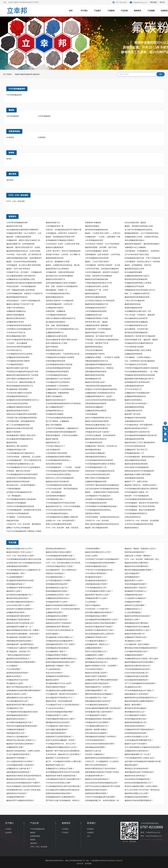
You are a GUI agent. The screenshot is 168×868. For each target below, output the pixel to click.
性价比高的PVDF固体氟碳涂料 (137, 467)
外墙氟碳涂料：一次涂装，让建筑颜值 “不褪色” (104, 237)
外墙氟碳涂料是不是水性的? (17, 680)
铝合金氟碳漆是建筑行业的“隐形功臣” (21, 276)
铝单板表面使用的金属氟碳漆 (136, 322)
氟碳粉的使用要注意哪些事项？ (137, 563)
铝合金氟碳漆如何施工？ (56, 577)
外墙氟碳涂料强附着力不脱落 (97, 318)
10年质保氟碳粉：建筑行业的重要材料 (140, 510)
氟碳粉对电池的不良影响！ (96, 332)
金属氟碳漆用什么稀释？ (95, 655)
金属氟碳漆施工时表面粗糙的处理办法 (100, 393)
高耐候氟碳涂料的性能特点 (96, 457)
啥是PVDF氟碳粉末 (93, 605)
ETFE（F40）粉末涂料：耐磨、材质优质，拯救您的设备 (65, 528)
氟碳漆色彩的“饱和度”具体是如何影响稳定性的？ (25, 776)
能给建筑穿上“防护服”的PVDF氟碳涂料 (140, 336)
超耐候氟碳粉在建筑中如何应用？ (98, 701)
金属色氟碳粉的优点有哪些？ (57, 616)
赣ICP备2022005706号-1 (55, 861)
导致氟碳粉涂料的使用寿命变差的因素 (140, 375)
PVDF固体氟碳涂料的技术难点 (58, 293)
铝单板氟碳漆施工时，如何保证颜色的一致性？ (104, 800)
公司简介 (8, 829)
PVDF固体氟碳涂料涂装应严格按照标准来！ (63, 471)
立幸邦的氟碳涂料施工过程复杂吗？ (21, 765)
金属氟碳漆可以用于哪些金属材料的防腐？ (102, 680)
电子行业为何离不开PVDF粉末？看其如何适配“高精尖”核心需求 (143, 790)
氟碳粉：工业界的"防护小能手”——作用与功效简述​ (104, 233)
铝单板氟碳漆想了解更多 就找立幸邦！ (22, 435)
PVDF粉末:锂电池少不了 (55, 446)
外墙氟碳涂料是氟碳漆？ (16, 729)
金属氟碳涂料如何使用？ (16, 612)
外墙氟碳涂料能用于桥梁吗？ (57, 655)
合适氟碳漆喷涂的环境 (133, 411)
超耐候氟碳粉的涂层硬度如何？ (19, 772)
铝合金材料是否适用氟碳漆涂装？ (138, 779)
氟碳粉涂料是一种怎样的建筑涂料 (59, 701)
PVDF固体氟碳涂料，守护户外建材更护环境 (24, 460)
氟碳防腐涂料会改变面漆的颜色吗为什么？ (141, 698)
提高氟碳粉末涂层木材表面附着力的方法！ (23, 400)
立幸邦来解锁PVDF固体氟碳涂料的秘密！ (102, 506)
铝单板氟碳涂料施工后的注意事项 (138, 350)
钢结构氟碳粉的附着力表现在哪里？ (99, 719)
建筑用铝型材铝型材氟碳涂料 (136, 279)
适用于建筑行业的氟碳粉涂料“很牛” (20, 379)
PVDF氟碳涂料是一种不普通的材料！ (139, 425)
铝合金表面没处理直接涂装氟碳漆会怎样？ (102, 783)
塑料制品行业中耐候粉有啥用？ (137, 768)
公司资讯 (65, 829)
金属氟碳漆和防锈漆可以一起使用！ (99, 396)
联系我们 (90, 829)
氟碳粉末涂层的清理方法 (56, 279)
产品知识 (65, 833)
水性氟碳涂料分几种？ (15, 708)
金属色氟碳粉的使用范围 (134, 439)
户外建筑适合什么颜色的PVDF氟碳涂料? (23, 648)
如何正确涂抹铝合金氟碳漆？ (97, 733)
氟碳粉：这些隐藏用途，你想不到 (138, 265)
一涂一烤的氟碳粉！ (14, 496)
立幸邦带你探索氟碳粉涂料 (17, 222)
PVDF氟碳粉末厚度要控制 (56, 315)
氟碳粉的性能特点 (132, 528)
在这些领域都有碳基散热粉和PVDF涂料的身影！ (65, 403)
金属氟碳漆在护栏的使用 (134, 286)
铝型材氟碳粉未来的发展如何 (57, 648)
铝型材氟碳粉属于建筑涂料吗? (18, 616)
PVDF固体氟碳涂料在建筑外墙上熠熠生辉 (141, 489)
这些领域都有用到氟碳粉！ (56, 496)
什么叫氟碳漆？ (13, 666)
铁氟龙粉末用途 (13, 521)
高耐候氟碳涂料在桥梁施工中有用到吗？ (101, 737)
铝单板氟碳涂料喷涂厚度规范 (57, 372)
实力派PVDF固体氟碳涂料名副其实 (139, 230)
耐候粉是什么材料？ (133, 619)
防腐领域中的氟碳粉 (93, 222)
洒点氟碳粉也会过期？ (133, 687)
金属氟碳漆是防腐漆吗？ (134, 655)
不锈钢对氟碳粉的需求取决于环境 (98, 283)
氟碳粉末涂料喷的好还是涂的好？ (138, 616)
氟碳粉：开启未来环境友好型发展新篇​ (21, 262)
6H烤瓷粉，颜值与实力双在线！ (19, 471)
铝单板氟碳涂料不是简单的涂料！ (138, 382)
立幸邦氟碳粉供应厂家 (55, 226)
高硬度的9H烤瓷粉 (92, 513)
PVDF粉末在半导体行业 (16, 332)
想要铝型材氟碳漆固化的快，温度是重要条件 (24, 258)
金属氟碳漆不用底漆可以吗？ (97, 637)
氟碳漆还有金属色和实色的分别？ (138, 666)
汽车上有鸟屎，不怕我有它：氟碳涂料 (140, 315)
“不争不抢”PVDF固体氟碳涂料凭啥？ (100, 570)
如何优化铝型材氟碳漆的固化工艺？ (139, 783)
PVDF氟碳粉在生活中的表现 (136, 364)
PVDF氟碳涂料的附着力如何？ (137, 651)
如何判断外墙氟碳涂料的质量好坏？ (21, 602)
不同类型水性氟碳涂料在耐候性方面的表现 (141, 368)
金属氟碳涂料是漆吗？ (55, 612)
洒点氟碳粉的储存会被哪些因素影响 (60, 690)
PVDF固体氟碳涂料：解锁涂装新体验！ (140, 457)
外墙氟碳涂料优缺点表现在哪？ (137, 676)
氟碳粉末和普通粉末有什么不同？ (20, 549)
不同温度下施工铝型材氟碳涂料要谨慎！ (22, 418)
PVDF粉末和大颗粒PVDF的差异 (19, 393)
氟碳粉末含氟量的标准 (55, 247)
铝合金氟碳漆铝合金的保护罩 (136, 318)
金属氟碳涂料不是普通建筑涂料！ (138, 393)
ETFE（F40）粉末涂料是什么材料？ (21, 556)
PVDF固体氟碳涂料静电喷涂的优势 (139, 499)
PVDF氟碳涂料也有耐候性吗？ (97, 705)
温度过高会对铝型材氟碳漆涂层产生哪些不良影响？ (25, 783)
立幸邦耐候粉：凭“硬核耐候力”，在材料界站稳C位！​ (143, 251)
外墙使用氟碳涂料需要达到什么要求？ (61, 719)
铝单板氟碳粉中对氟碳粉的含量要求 (60, 240)
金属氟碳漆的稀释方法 (55, 332)
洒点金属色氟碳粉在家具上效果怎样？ (100, 634)
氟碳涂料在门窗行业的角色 (17, 446)
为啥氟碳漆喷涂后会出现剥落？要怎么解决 (141, 659)
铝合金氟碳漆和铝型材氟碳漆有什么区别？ (102, 619)
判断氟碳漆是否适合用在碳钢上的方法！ (141, 290)
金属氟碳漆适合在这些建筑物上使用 (21, 279)
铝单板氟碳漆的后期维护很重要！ (59, 457)
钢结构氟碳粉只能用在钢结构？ (19, 619)
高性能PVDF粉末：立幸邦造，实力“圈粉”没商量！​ (65, 254)
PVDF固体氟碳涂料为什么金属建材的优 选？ (24, 570)
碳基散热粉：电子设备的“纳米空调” (99, 336)
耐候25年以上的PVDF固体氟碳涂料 (60, 478)
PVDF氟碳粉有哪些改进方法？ (97, 726)
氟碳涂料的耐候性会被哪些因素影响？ (140, 701)
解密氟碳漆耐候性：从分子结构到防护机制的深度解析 (143, 233)
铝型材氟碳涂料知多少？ (16, 584)
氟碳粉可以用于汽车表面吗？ (136, 744)
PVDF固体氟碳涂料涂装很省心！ (59, 460)
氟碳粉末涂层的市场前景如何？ (98, 683)
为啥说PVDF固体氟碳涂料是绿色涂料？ (61, 559)
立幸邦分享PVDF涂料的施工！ (137, 403)
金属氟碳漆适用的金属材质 (96, 411)
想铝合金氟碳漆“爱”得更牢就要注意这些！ (62, 340)
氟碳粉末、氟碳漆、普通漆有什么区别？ (141, 549)
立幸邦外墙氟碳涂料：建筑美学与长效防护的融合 (104, 272)
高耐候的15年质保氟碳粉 (16, 503)
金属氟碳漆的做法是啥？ (134, 595)
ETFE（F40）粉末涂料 (18, 195)
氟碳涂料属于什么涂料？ (134, 580)
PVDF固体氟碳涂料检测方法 (136, 513)
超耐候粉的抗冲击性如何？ (17, 793)
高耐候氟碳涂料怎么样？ (16, 733)
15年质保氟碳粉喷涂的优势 (96, 503)
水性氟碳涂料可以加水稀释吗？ (98, 722)
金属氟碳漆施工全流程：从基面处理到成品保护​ (143, 237)
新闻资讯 (138, 11)
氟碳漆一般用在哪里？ (133, 705)
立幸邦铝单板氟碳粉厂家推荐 (97, 251)
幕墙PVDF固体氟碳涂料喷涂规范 (59, 524)
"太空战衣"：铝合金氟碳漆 (17, 343)
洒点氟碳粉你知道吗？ (94, 577)
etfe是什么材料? (92, 556)
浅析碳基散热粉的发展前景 (96, 403)
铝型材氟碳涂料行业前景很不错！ (138, 432)
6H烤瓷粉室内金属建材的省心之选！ (21, 464)
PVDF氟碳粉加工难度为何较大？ (59, 726)
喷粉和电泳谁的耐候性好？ (56, 549)
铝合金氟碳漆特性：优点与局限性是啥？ (62, 570)
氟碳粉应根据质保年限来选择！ (19, 481)
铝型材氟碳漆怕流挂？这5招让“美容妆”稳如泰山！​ (25, 790)
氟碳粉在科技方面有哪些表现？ (137, 566)
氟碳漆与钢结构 (52, 439)
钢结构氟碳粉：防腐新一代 (56, 290)
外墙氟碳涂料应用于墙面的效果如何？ (140, 729)
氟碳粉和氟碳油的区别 (55, 297)
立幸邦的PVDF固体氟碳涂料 (18, 513)
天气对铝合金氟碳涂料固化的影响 (59, 418)
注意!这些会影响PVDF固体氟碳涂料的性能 (102, 489)
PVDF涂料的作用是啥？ (95, 669)
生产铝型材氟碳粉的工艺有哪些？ (59, 580)
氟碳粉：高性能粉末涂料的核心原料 (139, 226)
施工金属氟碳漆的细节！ (56, 407)
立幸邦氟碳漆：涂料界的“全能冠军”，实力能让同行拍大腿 (104, 265)
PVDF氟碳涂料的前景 (94, 442)
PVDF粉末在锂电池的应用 (135, 446)
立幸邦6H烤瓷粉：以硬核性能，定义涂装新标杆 (25, 457)
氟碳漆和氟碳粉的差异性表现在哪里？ (140, 662)
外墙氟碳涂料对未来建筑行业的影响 (60, 357)
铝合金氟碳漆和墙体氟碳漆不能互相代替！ (141, 435)
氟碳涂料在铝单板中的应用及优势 (20, 428)
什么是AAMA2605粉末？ (56, 708)
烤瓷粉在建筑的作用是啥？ (56, 687)
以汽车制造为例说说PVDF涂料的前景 (100, 301)
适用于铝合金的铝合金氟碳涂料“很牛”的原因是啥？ (104, 786)
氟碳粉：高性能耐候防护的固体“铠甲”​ (61, 237)
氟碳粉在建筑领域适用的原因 (136, 464)
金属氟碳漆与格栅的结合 (16, 311)
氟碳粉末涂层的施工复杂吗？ (97, 673)
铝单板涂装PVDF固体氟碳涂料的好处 (21, 478)
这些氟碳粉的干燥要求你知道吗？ (20, 588)
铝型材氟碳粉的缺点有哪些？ (97, 616)
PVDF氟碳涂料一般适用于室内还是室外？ (62, 694)
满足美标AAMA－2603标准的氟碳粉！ (22, 485)
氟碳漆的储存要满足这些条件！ (137, 428)
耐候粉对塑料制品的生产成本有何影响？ (101, 768)
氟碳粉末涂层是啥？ (14, 676)
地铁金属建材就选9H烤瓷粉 (135, 460)
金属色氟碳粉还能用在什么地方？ (138, 630)
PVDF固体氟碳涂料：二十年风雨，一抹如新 (63, 467)
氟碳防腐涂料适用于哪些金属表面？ (21, 705)
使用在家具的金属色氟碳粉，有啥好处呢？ (23, 634)
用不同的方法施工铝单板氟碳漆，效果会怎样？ (64, 800)
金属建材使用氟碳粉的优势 (96, 481)
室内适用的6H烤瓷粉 (54, 464)
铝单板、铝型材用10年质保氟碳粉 (99, 276)
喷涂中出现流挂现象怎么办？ (97, 651)
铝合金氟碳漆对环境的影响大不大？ (60, 698)
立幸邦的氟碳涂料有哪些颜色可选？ (139, 740)
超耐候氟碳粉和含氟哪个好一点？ (20, 627)
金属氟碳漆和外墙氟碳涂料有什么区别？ (62, 747)
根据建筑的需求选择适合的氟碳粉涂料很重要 (24, 283)
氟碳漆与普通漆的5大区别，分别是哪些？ (102, 666)
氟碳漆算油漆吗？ (132, 765)
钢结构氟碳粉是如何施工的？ (97, 662)
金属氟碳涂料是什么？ (133, 609)
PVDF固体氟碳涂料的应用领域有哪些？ (101, 563)
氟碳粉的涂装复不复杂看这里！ (58, 481)
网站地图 (153, 2)
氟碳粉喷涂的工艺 (53, 442)
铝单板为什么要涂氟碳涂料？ (18, 737)
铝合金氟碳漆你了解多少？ (56, 651)
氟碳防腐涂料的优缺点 (94, 347)
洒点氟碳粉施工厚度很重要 (17, 389)
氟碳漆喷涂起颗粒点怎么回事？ (137, 793)
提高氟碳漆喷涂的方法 (55, 411)
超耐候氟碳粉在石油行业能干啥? (19, 698)
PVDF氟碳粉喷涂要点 (15, 364)
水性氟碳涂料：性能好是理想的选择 (60, 272)
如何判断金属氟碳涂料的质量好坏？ (99, 612)
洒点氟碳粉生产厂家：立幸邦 (97, 290)
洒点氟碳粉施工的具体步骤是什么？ (60, 637)
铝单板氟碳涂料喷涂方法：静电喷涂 (99, 368)
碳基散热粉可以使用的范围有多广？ (60, 737)
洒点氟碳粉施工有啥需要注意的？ (20, 637)
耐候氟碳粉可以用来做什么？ (136, 591)
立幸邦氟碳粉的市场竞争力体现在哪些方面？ (63, 779)
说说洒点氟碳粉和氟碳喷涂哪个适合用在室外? (103, 708)
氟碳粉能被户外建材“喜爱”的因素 (138, 474)
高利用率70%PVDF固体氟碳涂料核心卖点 (62, 329)
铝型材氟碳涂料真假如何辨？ (57, 584)
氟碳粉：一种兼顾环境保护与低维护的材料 (102, 492)
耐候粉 (11, 153)
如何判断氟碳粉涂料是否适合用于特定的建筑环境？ (65, 772)
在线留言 (90, 833)
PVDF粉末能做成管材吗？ (95, 740)
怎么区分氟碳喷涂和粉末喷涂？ (19, 754)
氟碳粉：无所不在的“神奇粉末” (19, 269)
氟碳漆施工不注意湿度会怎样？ (58, 758)
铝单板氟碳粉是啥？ (133, 577)
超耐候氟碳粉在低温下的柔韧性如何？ (140, 772)
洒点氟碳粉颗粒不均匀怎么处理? (59, 683)
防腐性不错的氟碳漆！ (55, 396)
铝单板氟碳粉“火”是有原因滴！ (58, 386)
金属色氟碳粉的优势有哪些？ (18, 566)
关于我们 (84, 11)
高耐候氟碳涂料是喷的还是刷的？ (20, 641)
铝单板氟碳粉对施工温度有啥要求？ (99, 712)
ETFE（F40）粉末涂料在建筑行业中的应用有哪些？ (65, 563)
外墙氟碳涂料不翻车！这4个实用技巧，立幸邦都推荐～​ (25, 233)
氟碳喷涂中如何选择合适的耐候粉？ (21, 744)
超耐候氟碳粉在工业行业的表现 (58, 379)
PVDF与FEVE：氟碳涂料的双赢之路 (21, 382)
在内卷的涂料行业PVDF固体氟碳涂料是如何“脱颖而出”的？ (25, 563)
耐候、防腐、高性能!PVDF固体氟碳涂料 (62, 286)
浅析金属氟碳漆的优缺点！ (135, 240)
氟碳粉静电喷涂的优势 (55, 258)
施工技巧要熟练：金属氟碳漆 (57, 421)
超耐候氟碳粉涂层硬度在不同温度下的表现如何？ (104, 772)
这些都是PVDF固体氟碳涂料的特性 (99, 499)
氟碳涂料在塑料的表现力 (16, 318)
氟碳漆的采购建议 (92, 226)
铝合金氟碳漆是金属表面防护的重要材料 (22, 230)
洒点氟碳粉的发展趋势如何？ (97, 580)
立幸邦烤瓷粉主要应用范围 (56, 453)
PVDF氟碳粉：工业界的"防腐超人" (138, 357)
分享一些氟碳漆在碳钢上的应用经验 (21, 290)
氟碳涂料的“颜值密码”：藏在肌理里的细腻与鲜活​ (143, 244)
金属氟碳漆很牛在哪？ (15, 747)
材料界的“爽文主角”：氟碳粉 (96, 322)
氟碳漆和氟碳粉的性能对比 (17, 297)
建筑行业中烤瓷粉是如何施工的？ (20, 687)
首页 (71, 11)
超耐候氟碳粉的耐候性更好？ (18, 715)
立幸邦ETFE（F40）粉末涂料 (97, 521)
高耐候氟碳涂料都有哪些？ (96, 747)
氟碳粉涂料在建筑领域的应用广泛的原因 (22, 375)
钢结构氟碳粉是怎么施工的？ (57, 588)
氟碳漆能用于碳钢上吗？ (56, 765)
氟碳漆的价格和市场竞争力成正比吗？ (21, 779)
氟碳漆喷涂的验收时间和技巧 (18, 411)
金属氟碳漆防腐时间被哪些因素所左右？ (62, 659)
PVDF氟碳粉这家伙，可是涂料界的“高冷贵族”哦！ (65, 354)
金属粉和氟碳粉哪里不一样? (96, 690)
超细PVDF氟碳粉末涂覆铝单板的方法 (61, 318)
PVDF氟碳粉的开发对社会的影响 (19, 354)
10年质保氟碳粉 (13, 116)
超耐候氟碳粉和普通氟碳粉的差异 (98, 364)
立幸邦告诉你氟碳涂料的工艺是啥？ (60, 566)
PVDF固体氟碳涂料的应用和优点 (98, 510)
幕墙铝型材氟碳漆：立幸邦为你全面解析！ (63, 435)
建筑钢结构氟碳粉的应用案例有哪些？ (21, 662)
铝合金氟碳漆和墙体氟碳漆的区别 (20, 439)
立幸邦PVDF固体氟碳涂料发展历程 (20, 506)
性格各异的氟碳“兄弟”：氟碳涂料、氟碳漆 (141, 340)
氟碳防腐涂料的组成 (133, 304)
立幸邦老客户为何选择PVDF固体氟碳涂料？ (103, 559)
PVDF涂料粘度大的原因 (134, 347)
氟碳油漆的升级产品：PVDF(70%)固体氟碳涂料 (65, 506)
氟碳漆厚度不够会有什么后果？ (98, 595)
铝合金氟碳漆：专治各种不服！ (137, 329)
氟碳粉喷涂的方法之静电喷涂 (57, 269)
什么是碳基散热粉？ (54, 669)
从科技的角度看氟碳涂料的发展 (58, 368)
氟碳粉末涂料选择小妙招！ (96, 382)
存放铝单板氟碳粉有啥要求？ (136, 584)
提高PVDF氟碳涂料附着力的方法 (98, 418)
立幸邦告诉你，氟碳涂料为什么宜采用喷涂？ (63, 754)
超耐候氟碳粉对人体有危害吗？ (137, 694)
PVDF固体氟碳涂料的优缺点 (57, 375)
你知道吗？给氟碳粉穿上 (95, 754)
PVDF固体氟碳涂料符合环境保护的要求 (22, 474)
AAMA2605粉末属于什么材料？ (19, 605)
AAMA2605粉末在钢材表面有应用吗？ (100, 744)
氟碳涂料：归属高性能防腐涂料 (19, 237)
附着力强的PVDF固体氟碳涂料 (97, 478)
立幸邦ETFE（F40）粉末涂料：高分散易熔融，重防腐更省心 (143, 521)
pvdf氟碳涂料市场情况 (55, 308)
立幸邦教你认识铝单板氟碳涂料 (19, 329)
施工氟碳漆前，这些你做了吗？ (19, 651)
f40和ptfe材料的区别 (133, 517)
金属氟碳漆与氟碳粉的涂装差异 (19, 407)
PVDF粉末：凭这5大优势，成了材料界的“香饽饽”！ (25, 254)
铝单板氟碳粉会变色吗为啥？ (57, 619)
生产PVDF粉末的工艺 (133, 389)
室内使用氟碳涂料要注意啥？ (136, 719)
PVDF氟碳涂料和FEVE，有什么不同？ (61, 744)
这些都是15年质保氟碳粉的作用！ (20, 492)
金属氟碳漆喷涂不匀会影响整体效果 (60, 389)
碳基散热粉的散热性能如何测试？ (59, 793)
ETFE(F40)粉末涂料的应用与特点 (59, 510)
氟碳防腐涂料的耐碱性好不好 (97, 304)
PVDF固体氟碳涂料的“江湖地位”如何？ (140, 758)
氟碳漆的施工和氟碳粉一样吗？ (58, 666)
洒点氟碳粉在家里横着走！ (56, 322)
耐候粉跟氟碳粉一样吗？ (16, 573)
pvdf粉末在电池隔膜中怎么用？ (137, 737)
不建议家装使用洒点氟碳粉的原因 (98, 386)
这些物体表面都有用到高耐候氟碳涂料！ (62, 432)
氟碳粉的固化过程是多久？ (17, 719)
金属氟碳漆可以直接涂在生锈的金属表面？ (102, 659)
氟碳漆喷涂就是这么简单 (134, 269)
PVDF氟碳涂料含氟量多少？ (96, 641)
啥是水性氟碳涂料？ (133, 573)
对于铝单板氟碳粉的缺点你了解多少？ (140, 690)
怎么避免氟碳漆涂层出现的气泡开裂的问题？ (63, 786)
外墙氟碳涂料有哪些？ (133, 602)
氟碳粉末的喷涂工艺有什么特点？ (20, 552)
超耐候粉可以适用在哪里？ (135, 605)
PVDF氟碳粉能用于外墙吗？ (96, 715)
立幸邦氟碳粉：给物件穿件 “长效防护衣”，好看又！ (65, 233)
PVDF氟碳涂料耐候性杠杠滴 (136, 325)
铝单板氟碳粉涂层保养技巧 (96, 308)
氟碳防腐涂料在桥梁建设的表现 (137, 297)
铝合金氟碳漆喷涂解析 (133, 272)
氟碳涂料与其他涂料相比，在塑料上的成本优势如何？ (25, 751)
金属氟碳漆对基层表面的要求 (18, 357)
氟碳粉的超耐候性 (92, 293)
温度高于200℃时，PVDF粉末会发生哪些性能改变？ (65, 609)
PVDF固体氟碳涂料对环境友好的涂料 (61, 503)
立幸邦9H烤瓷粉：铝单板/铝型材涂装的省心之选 (104, 517)
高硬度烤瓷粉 (14, 131)
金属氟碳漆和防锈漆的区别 (135, 396)
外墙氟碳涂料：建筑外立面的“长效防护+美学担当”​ (25, 240)
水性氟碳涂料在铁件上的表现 (97, 286)
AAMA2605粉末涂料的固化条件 (98, 474)
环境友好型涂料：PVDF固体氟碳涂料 (21, 286)
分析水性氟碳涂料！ (54, 450)
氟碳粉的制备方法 (53, 222)
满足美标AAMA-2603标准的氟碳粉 (59, 276)
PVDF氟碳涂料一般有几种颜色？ (138, 644)
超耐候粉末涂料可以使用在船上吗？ (21, 623)
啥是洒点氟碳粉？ (53, 634)
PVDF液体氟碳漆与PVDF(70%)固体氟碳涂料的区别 (25, 467)
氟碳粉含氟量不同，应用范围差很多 (21, 244)
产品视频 (151, 11)
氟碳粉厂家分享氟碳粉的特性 (97, 528)
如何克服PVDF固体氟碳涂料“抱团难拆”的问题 (143, 761)
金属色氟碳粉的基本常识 (134, 421)
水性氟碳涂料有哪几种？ (95, 776)
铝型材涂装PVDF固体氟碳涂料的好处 (100, 471)
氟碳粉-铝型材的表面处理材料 (97, 421)
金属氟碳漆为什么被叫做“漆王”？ (19, 768)
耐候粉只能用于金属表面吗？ (97, 676)
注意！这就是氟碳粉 (54, 492)
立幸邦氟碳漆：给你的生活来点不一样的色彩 (142, 262)
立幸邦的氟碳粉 (91, 414)
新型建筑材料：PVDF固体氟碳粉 (98, 329)
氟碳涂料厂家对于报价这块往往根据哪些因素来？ (65, 751)
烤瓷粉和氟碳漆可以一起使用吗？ (98, 687)
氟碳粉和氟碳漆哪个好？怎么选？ (138, 754)
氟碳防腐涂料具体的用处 (95, 375)
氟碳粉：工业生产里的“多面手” (97, 262)
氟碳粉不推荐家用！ (14, 432)
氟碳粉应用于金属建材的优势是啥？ (21, 800)
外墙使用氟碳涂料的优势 (56, 361)
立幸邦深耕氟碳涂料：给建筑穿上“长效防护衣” (25, 293)
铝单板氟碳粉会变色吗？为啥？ (58, 595)
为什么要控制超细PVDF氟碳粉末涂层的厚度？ (143, 747)
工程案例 (111, 11)
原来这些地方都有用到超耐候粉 (19, 347)
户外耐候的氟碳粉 (13, 489)
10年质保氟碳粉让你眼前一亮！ (137, 492)
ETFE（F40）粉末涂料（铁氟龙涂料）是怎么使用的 (143, 559)
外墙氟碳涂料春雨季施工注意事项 (138, 283)
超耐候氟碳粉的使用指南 (134, 407)
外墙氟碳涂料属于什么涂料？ (97, 598)
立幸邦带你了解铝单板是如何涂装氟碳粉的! (102, 485)
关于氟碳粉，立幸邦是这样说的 (19, 517)
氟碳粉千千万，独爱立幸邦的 (136, 481)
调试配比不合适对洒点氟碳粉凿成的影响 (101, 389)
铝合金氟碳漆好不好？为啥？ (97, 698)
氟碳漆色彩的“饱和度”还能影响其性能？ (61, 776)
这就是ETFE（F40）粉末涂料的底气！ (61, 521)
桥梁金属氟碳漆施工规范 (16, 336)
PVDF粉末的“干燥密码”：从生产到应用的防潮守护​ (104, 244)
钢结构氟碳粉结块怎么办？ (135, 712)
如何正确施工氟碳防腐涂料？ (57, 729)
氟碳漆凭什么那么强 (93, 751)
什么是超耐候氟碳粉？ (15, 577)
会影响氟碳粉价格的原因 (134, 478)
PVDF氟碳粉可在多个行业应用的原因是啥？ (63, 705)
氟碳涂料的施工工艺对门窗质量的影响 (140, 442)
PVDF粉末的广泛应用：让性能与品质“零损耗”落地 (65, 244)
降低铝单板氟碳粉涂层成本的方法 (20, 386)
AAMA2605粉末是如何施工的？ (137, 673)
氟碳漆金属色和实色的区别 (96, 439)
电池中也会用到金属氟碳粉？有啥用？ (61, 740)
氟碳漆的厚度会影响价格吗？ (18, 598)
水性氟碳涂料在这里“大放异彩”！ (98, 432)
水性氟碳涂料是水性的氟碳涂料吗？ (60, 641)
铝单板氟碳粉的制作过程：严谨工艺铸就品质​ (142, 258)
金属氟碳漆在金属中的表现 (56, 336)
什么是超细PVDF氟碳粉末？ (136, 598)
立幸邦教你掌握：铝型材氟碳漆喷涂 (21, 421)
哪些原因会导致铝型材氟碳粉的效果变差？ (141, 648)
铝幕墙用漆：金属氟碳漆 (56, 311)
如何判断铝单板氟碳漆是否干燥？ (20, 722)
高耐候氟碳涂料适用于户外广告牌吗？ (61, 644)
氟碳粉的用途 (12, 442)
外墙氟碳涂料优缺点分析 (16, 450)
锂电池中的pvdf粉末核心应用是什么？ (21, 740)
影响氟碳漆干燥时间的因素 (135, 418)
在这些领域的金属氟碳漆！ (96, 453)
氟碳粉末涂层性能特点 (133, 400)
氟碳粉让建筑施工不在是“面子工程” (20, 304)
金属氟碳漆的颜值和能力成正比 (137, 276)
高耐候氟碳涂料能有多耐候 (96, 372)
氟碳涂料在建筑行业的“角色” (18, 368)
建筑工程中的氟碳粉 (54, 425)
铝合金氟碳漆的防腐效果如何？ (137, 680)
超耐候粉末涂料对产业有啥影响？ (59, 623)
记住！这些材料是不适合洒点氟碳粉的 (140, 361)
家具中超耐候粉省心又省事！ (57, 343)
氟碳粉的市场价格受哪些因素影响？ (139, 800)
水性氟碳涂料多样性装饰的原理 (19, 325)
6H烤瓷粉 (42, 137)
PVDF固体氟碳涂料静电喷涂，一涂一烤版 (141, 372)
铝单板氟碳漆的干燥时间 (95, 354)
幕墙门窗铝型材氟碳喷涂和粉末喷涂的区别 (102, 524)
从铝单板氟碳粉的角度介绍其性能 (59, 364)
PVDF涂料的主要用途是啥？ (96, 573)
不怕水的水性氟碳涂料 (94, 350)
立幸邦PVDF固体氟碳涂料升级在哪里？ (101, 797)
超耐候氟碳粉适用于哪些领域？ (137, 623)
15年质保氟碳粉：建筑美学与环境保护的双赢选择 (143, 503)
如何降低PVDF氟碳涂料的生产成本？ (100, 630)
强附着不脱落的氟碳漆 (15, 315)
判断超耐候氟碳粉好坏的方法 (97, 361)
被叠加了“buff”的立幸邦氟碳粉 (18, 528)
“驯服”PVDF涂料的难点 (16, 308)
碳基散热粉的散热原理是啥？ (18, 673)
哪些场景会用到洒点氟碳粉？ (136, 708)
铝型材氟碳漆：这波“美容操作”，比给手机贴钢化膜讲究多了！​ (104, 254)
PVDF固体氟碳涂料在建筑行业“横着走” (100, 464)
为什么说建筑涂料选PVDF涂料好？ (20, 761)
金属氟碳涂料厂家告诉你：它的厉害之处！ (102, 446)
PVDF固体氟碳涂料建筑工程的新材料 (21, 499)
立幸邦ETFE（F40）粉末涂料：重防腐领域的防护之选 (25, 524)
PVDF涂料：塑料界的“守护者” (97, 343)
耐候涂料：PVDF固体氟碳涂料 (137, 496)
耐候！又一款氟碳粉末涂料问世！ (138, 293)
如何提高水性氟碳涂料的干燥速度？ (99, 627)
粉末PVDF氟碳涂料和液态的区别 (19, 340)
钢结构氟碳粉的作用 (93, 379)
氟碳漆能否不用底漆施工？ (17, 758)
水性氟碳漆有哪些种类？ (16, 797)
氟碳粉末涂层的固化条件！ (56, 400)
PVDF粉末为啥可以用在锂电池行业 (60, 630)
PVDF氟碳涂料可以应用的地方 (58, 382)
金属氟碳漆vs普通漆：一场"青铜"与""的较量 (102, 357)
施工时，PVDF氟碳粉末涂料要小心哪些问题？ (64, 761)
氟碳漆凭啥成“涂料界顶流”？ (136, 776)
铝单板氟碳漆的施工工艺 (134, 453)
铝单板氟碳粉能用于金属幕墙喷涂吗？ (61, 797)
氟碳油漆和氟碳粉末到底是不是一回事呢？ (23, 630)
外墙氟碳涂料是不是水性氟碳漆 (137, 627)
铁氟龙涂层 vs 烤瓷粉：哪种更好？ (138, 556)
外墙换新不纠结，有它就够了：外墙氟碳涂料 (24, 272)
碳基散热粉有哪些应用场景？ (97, 793)
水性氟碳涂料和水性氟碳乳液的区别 (139, 343)
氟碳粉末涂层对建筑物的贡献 (97, 279)
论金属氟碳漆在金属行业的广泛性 (138, 311)
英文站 (162, 2)
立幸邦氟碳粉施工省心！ (56, 499)
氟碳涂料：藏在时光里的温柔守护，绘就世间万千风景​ (25, 247)
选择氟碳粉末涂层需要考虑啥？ (58, 676)
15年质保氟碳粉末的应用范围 (97, 258)
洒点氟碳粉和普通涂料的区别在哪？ (21, 580)
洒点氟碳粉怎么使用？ (133, 641)
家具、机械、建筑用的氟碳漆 (57, 325)
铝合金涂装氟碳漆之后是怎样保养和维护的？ (24, 786)
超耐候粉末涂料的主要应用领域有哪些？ (101, 623)
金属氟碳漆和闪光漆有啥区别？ (137, 751)
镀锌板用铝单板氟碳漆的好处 (97, 230)
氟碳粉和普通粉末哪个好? (135, 634)
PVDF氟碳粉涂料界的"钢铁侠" (18, 361)
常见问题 (12, 542)
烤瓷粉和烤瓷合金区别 (55, 350)
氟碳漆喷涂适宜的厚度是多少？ (19, 659)
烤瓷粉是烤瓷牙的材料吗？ (135, 726)
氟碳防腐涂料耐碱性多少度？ (136, 722)
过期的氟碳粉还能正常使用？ (97, 584)
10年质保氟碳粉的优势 (94, 240)
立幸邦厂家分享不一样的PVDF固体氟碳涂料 (63, 251)
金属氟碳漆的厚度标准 (133, 354)
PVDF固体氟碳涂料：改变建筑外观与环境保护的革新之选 (25, 510)
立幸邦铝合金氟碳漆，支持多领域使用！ (101, 435)
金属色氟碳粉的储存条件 (134, 386)
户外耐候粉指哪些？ (93, 549)
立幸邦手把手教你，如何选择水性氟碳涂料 (102, 269)
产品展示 (98, 11)
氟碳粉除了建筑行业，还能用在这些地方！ (141, 485)
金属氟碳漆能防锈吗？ (94, 648)
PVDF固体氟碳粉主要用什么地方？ (99, 591)
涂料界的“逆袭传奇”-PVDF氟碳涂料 (60, 301)
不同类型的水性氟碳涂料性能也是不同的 (22, 372)
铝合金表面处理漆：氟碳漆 (135, 222)
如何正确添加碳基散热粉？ (56, 733)
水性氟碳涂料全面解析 (55, 414)
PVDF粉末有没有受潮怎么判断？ (59, 783)
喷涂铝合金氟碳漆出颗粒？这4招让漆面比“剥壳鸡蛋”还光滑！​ (143, 786)
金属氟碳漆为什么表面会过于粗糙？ (60, 768)
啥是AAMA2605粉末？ (55, 673)
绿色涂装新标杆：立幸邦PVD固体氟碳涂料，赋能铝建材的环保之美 (25, 301)
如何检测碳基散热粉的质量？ (136, 733)
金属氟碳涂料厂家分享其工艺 (136, 450)
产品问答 (124, 11)
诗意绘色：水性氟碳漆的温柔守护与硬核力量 (63, 230)
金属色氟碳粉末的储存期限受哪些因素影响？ (24, 690)
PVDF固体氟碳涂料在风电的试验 (59, 485)
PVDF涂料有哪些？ (14, 669)
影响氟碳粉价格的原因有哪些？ (137, 797)
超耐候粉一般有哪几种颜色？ (97, 729)
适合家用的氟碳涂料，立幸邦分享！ (60, 304)
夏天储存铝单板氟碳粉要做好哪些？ (60, 712)
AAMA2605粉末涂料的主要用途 (58, 474)
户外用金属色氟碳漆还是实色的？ (138, 669)
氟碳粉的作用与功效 (14, 226)
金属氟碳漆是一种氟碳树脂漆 (57, 393)
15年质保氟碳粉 (44, 116)
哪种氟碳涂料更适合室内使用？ (58, 722)
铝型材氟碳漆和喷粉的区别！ (18, 396)
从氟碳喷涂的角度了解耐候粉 (97, 325)
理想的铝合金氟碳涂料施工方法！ (98, 425)
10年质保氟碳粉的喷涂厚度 (96, 311)
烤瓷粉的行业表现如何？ (56, 573)
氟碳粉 (11, 110)
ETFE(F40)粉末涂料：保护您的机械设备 (62, 489)
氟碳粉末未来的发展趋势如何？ (98, 779)
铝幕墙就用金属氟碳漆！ (95, 407)
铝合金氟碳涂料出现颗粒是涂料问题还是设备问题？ (65, 790)
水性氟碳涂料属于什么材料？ (57, 602)
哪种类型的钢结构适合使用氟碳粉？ (99, 694)
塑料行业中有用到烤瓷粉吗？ (97, 765)
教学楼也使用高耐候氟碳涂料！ (137, 332)
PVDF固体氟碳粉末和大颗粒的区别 (20, 453)
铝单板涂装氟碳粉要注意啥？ (97, 566)
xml (88, 836)
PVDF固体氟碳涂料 (17, 89)
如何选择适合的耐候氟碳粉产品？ (20, 595)
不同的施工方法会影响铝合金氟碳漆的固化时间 (104, 340)
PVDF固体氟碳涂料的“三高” (96, 467)
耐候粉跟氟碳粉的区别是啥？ (57, 591)
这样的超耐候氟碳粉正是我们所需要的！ (62, 283)
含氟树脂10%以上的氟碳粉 (135, 247)
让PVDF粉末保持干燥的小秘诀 (137, 254)
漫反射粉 (12, 174)
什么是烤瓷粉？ (91, 602)
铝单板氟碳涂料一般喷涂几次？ (98, 644)
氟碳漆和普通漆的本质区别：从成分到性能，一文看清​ (25, 251)
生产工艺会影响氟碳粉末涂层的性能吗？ (141, 683)
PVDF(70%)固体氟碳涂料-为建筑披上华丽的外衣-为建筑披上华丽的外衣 (25, 531)
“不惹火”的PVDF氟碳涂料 (135, 301)
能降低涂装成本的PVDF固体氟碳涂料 (139, 471)
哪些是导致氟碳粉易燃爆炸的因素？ (139, 570)
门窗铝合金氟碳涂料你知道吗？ (19, 655)
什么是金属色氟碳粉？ (133, 612)
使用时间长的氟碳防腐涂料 (96, 297)
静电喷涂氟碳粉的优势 (133, 308)
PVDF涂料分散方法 (14, 350)
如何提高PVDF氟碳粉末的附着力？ (20, 609)
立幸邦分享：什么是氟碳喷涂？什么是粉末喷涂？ (104, 761)
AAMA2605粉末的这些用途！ (18, 403)
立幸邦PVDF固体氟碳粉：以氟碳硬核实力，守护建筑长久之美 (65, 428)
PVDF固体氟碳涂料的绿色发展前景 (99, 460)
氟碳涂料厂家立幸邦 (133, 414)
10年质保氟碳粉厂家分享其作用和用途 (140, 506)
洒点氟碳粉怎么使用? (15, 683)
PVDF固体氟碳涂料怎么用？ (96, 588)
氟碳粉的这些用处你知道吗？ (97, 790)
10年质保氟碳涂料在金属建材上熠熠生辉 (62, 517)
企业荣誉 (8, 833)
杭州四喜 (88, 864)
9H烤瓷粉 (10, 137)
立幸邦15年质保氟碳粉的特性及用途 (139, 524)
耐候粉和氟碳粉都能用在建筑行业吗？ (61, 662)
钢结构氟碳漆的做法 (93, 450)
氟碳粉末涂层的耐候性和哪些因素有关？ (62, 605)
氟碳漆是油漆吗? (52, 680)
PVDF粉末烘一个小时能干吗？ (97, 609)
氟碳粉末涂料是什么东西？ (17, 694)
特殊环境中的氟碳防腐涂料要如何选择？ (22, 726)
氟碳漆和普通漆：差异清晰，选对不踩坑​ (101, 247)
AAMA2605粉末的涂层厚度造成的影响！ (101, 400)
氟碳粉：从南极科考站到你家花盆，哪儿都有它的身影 (65, 265)
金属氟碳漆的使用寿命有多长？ (58, 598)
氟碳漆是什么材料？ (14, 591)
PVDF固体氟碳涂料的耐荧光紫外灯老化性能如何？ (25, 559)
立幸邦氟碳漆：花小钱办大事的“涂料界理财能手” (25, 265)
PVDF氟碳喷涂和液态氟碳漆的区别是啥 (22, 712)
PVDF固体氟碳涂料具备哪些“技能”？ (60, 556)
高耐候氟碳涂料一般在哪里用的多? (20, 644)
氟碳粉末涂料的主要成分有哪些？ (59, 552)
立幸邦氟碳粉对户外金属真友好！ (98, 496)
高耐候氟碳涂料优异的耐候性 (97, 428)
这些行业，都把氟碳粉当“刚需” (58, 262)
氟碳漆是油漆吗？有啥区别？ (136, 588)
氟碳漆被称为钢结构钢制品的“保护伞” (139, 379)
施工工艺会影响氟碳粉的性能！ (19, 425)
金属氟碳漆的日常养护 (15, 322)
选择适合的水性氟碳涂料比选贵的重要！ (22, 414)
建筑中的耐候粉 (52, 347)
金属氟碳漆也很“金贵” (94, 315)
